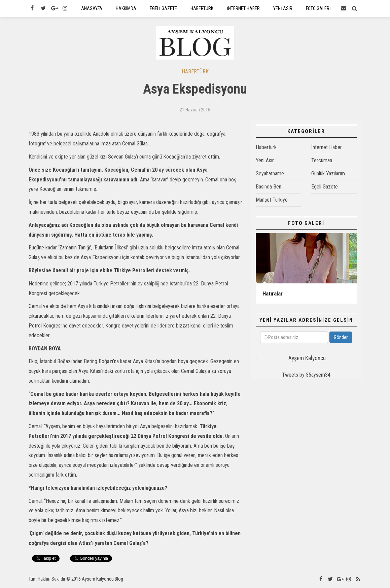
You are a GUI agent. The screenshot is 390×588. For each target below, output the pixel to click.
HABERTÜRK (195, 72)
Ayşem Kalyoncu (307, 358)
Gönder (341, 337)
